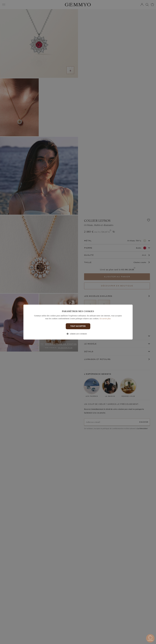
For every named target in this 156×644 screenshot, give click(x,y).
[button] (78, 334)
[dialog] (78, 322)
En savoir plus (105, 319)
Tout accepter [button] (78, 326)
